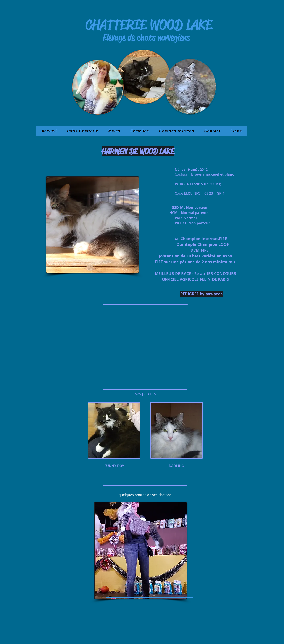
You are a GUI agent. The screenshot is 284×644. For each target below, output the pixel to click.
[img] (114, 437)
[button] (92, 225)
